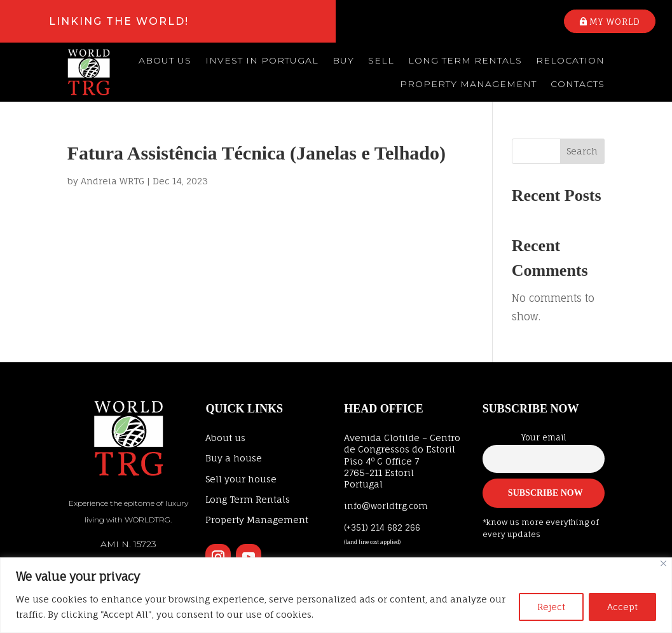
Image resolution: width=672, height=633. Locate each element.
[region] (336, 595)
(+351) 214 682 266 (382, 527)
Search (582, 151)
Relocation (570, 60)
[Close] (663, 563)
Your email (544, 438)
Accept (622, 607)
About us (165, 60)
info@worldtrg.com (386, 506)
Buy (343, 60)
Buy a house (234, 458)
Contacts (578, 84)
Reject (551, 607)
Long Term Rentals (465, 60)
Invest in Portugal (262, 60)
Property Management (468, 84)
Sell (381, 60)
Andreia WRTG (113, 181)
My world (615, 22)
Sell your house (241, 479)
